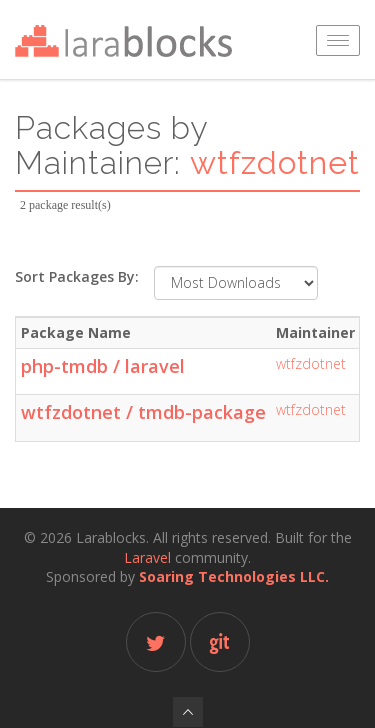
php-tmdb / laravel (103, 366)
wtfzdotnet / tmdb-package (143, 412)
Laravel (147, 557)
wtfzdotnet (311, 363)
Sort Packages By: (77, 276)
